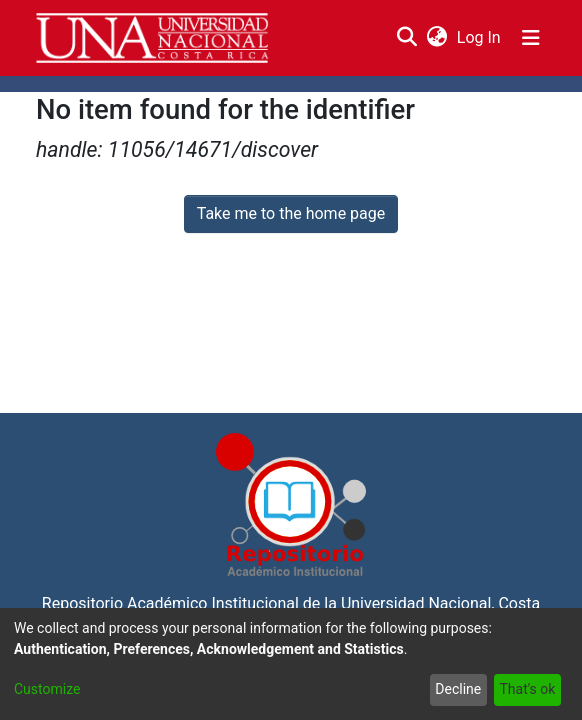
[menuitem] (436, 38)
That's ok (527, 689)
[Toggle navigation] (531, 38)
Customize (47, 689)
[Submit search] (406, 38)
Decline (458, 689)
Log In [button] (480, 37)
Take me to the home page (291, 213)
